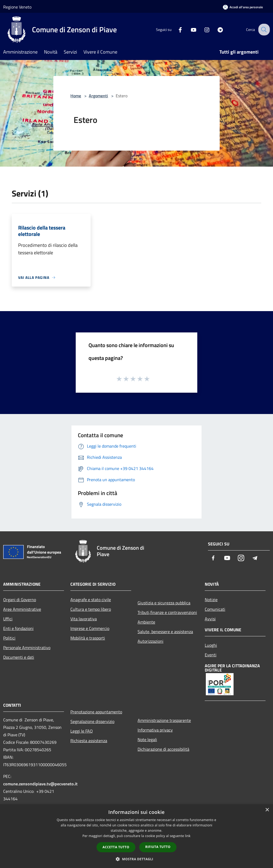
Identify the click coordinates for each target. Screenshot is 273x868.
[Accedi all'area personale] (243, 7)
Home (76, 96)
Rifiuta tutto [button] (158, 847)
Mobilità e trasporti (88, 638)
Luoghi (211, 645)
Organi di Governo (20, 600)
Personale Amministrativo (27, 648)
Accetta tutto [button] (116, 847)
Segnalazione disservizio (92, 721)
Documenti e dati (19, 657)
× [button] (267, 810)
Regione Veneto (17, 7)
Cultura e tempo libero (91, 609)
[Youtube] (189, 29)
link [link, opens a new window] (188, 836)
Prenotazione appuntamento (96, 712)
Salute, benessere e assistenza (165, 632)
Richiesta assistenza (89, 741)
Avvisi (210, 619)
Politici (9, 638)
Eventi (211, 655)
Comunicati (215, 609)
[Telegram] (216, 29)
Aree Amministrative (22, 609)
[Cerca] (263, 30)
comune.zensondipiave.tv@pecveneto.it (40, 784)
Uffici (8, 619)
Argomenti (98, 96)
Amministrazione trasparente (164, 720)
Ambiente (146, 622)
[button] (136, 859)
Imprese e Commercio (90, 628)
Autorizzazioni (150, 641)
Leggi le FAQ (82, 731)
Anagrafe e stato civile (91, 600)
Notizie (211, 600)
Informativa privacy (155, 730)
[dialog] (136, 836)
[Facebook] (176, 29)
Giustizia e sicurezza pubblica (164, 603)
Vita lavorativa (84, 619)
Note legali (147, 740)
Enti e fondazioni (18, 628)
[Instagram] (203, 29)
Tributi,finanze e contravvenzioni (167, 612)
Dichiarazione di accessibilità (163, 749)
